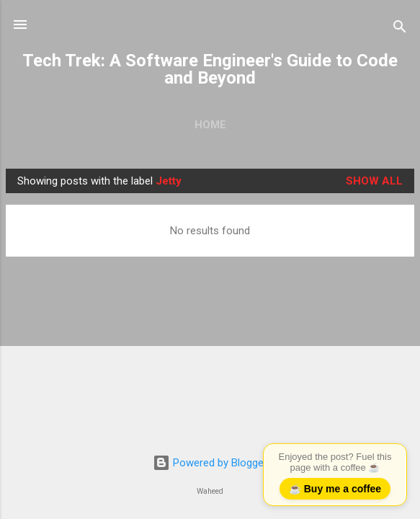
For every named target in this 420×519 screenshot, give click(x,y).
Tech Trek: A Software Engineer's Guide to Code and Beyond (210, 69)
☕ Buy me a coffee (335, 489)
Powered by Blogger (210, 463)
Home (210, 125)
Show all (374, 181)
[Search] (400, 29)
